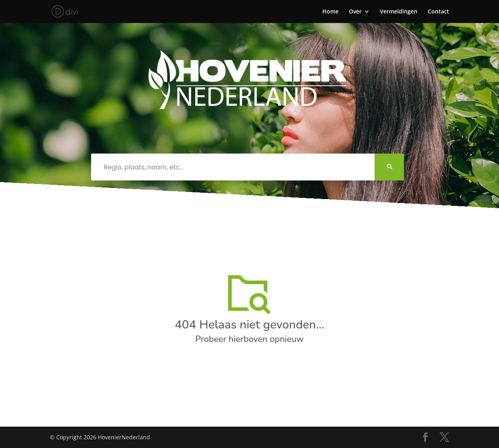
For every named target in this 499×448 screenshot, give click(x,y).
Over (355, 12)
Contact (438, 12)
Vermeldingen (399, 12)
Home (330, 12)
